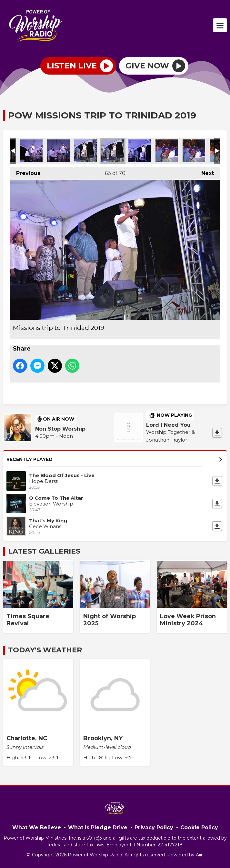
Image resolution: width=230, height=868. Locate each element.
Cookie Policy (199, 827)
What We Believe (37, 827)
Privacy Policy (154, 827)
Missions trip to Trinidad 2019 (31, 151)
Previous (25, 172)
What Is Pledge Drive (98, 827)
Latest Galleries (44, 551)
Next (204, 172)
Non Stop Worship (60, 429)
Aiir (199, 855)
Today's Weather (45, 650)
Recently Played (114, 459)
